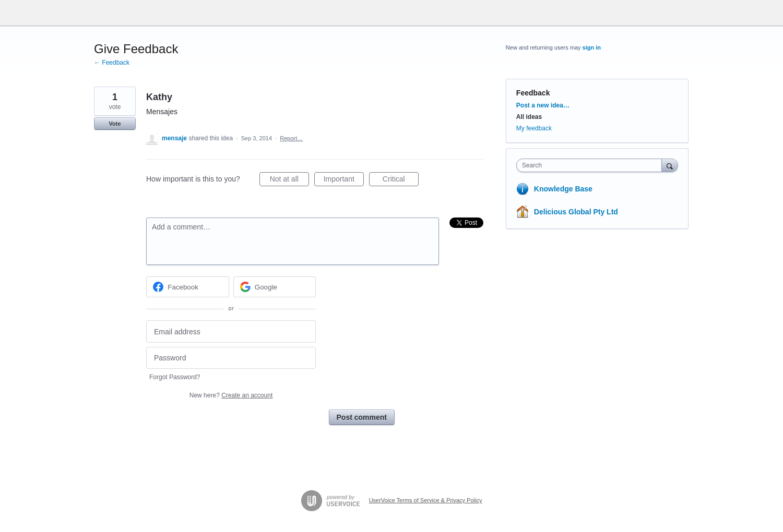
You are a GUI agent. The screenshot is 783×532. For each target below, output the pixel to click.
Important (344, 180)
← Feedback (112, 63)
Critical (401, 180)
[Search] (670, 165)
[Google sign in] (275, 287)
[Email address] (231, 331)
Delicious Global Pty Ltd (576, 212)
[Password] (231, 358)
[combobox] (592, 165)
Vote (115, 124)
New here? (231, 395)
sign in (592, 47)
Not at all (289, 180)
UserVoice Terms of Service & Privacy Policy (426, 500)
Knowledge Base (563, 189)
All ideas (529, 117)
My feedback (534, 128)
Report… (291, 138)
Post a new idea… (543, 105)
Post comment (362, 417)
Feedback (533, 93)
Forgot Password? (175, 377)
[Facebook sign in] (188, 287)
